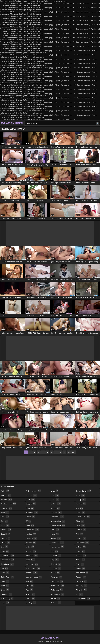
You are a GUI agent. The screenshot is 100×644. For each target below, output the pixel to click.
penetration (57, 581)
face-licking (7, 599)
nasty (55, 534)
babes (5, 517)
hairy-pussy (32, 530)
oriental (56, 564)
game (30, 508)
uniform (81, 547)
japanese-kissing (34, 577)
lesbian (56, 504)
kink (29, 581)
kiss (29, 590)
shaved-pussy (83, 517)
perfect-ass (57, 590)
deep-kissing (8, 556)
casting (5, 543)
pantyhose (56, 577)
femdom (31, 495)
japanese (32, 573)
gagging (31, 504)
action (5, 491)
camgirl (6, 534)
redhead (56, 603)
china (5, 551)
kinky (30, 586)
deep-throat (8, 560)
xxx (79, 594)
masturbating (58, 521)
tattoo (80, 525)
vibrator (81, 556)
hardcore (31, 538)
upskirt (80, 551)
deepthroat (7, 564)
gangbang (32, 512)
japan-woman (33, 568)
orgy (55, 560)
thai (80, 534)
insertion (31, 551)
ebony (5, 581)
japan (30, 560)
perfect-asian (57, 586)
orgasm (56, 556)
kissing (30, 594)
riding (80, 495)
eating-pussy (7, 577)
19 (69, 452)
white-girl (81, 590)
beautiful (6, 530)
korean (30, 599)
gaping (30, 517)
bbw (4, 521)
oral (55, 551)
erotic (5, 586)
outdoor (56, 568)
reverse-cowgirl (84, 491)
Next (74, 452)
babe (5, 512)
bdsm (5, 525)
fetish (30, 500)
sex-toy (81, 500)
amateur (7, 500)
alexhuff (6, 495)
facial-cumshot (34, 491)
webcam (81, 577)
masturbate (57, 517)
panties (55, 573)
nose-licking (57, 547)
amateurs (7, 508)
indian (30, 547)
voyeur (81, 568)
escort (5, 590)
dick (5, 568)
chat (4, 547)
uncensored (82, 543)
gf (29, 521)
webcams (81, 581)
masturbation (58, 525)
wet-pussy (81, 586)
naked (55, 530)
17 (60, 452)
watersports (82, 573)
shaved (81, 512)
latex (55, 491)
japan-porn (32, 564)
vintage (80, 560)
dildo (5, 573)
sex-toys (81, 504)
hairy (30, 525)
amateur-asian (8, 504)
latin (55, 495)
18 (64, 452)
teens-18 (81, 530)
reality (55, 599)
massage (56, 512)
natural (56, 538)
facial (5, 603)
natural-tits (57, 543)
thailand (81, 538)
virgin (80, 564)
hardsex (31, 543)
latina (55, 500)
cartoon (6, 538)
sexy (80, 508)
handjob (31, 534)
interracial (32, 556)
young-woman (83, 599)
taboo (80, 521)
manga (55, 508)
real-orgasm (57, 594)
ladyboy (31, 603)
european (6, 594)
